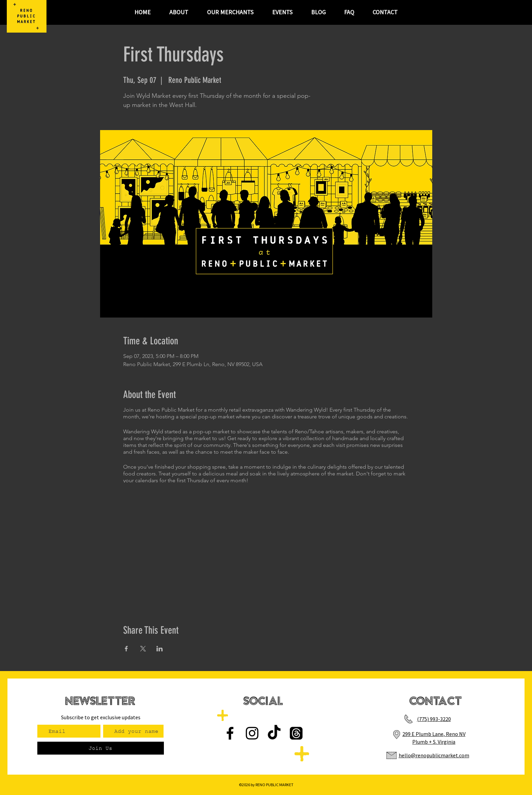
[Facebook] (230, 733)
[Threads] (296, 733)
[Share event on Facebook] (126, 649)
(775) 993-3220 (434, 719)
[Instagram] (252, 733)
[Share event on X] (143, 649)
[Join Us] (101, 748)
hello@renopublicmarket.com (434, 755)
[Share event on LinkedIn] (160, 649)
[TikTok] (274, 733)
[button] (282, 12)
